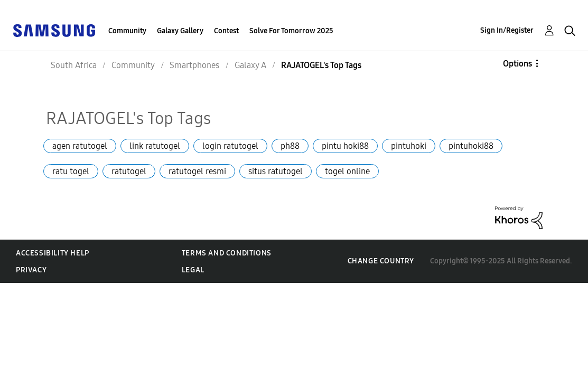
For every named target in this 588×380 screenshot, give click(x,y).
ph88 (290, 146)
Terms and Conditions (227, 253)
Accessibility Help (53, 253)
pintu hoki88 (345, 146)
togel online (347, 171)
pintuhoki (409, 146)
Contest (226, 31)
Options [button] (517, 64)
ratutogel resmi (197, 171)
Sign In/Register (507, 30)
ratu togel (71, 171)
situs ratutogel (276, 171)
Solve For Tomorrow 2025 (291, 31)
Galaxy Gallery (180, 31)
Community (127, 31)
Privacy (31, 270)
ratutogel (129, 171)
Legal (193, 270)
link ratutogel (155, 146)
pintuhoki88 (471, 146)
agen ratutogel (80, 146)
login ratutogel (230, 146)
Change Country (381, 261)
